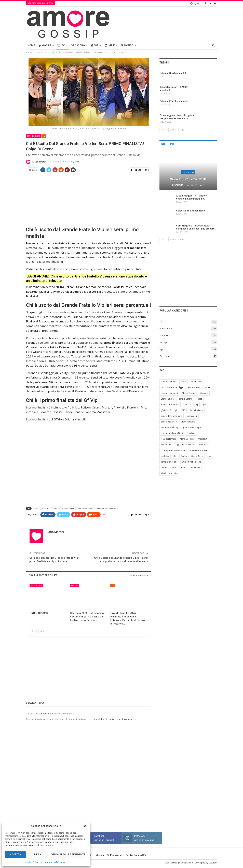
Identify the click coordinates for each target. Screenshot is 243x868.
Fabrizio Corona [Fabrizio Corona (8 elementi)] (185, 399)
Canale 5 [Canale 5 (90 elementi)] (208, 387)
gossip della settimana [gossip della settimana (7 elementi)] (172, 416)
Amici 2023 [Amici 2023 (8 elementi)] (196, 382)
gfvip (56, 508)
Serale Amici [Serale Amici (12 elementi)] (197, 456)
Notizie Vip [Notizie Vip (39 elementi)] (166, 445)
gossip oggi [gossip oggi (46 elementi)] (192, 416)
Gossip (45, 45)
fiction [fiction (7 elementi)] (186, 405)
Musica (75, 585)
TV (61, 45)
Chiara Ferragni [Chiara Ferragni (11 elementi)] (189, 393)
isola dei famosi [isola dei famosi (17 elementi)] (168, 439)
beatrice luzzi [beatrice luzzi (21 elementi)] (193, 387)
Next (43, 631)
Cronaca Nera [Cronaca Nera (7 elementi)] (167, 399)
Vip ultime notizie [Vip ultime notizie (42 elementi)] (169, 473)
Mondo (127, 45)
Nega (38, 855)
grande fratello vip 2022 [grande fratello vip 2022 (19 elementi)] (194, 428)
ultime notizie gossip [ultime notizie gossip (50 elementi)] (192, 462)
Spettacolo (33, 136)
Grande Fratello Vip (86, 508)
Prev (34, 631)
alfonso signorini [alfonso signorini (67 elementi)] (169, 382)
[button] (85, 826)
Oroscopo (78, 45)
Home (31, 45)
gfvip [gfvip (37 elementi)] (205, 405)
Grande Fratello (68, 508)
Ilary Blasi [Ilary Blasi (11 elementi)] (192, 433)
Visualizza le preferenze (68, 855)
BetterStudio (187, 863)
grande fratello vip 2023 (107, 508)
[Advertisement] (89, 199)
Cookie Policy (32, 862)
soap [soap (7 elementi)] (210, 456)
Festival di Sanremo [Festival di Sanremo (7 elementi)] (170, 405)
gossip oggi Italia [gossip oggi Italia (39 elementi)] (169, 422)
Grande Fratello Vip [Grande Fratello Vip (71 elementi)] (170, 428)
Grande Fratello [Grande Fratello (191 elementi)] (188, 422)
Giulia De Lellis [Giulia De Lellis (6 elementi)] (196, 410)
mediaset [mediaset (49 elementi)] (203, 439)
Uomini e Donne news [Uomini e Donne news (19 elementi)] (190, 468)
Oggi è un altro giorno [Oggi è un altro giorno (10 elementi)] (185, 445)
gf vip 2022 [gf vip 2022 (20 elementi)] (166, 410)
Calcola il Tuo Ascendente (190, 211)
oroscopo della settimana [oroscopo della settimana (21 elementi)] (173, 450)
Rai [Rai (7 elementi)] (175, 456)
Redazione (115, 855)
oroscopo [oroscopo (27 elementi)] (204, 445)
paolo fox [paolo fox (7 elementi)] (165, 456)
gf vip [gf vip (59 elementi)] (196, 405)
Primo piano (166, 329)
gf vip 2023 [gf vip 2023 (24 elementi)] (180, 410)
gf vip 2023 (46, 508)
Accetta (15, 855)
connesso (44, 713)
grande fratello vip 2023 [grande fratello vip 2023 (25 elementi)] (172, 433)
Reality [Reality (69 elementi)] (184, 456)
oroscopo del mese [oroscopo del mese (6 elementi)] (198, 450)
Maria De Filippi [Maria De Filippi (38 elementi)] (187, 439)
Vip (95, 45)
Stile (110, 45)
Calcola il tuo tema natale (188, 179)
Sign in (195, 3)
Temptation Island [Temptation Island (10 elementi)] (169, 462)
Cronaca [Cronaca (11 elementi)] (204, 393)
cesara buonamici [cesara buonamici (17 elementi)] (169, 393)
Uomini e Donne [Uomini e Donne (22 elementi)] (168, 468)
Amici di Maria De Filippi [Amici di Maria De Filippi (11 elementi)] (172, 387)
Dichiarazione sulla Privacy (52, 862)
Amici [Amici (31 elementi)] (183, 382)
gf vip (36, 508)
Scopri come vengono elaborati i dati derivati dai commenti (105, 719)
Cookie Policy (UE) (136, 855)
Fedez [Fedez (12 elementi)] (199, 399)
